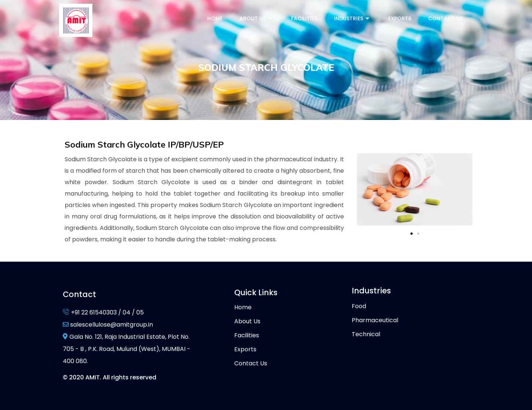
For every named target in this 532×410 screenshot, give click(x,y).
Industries (353, 18)
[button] (412, 234)
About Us (257, 18)
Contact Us (446, 18)
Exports (400, 18)
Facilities (304, 18)
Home (215, 18)
